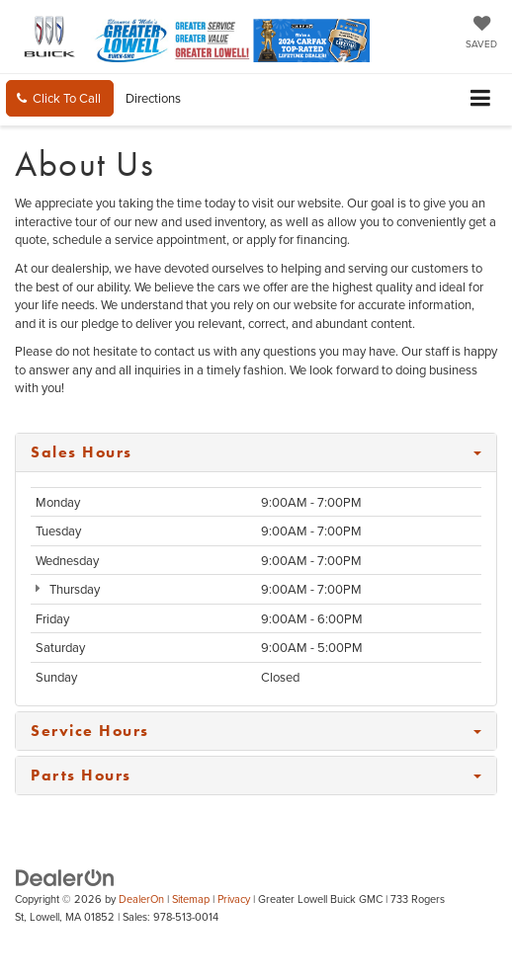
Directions (153, 98)
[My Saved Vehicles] (481, 34)
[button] (60, 98)
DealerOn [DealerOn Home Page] (141, 899)
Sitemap (191, 899)
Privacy (234, 899)
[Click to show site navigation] (481, 99)
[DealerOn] (65, 876)
